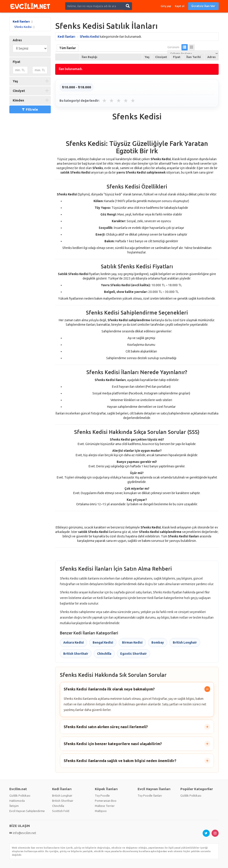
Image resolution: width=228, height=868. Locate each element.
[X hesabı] (206, 833)
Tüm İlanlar (68, 48)
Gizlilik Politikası (20, 795)
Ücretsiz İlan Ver (203, 6)
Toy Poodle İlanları (150, 795)
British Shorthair (76, 654)
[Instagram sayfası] (215, 833)
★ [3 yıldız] (119, 101)
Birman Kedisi (132, 642)
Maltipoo (101, 811)
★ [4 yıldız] (126, 101)
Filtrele (30, 109)
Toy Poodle (102, 795)
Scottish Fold (61, 811)
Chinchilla (104, 654)
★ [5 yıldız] (133, 101)
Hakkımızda (17, 801)
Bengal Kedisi (103, 642)
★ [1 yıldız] (104, 101)
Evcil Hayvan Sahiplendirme (27, 811)
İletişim (14, 806)
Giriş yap (166, 6)
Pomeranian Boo (106, 801)
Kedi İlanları (21, 21)
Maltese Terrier (105, 806)
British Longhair (185, 642)
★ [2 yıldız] (112, 101)
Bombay (158, 642)
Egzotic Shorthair (133, 654)
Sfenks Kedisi (23, 27)
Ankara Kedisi (73, 642)
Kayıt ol (180, 6)
